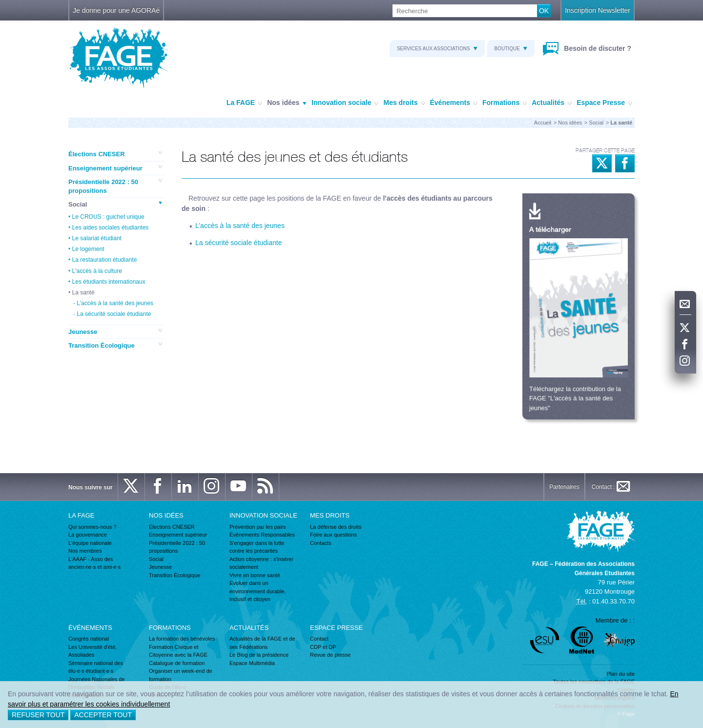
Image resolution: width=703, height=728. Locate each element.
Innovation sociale (345, 103)
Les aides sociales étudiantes (111, 228)
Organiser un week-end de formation (181, 675)
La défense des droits (336, 527)
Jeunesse (115, 332)
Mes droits (404, 103)
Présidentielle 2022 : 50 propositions (115, 186)
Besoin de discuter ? (597, 48)
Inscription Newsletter (598, 10)
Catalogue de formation (177, 663)
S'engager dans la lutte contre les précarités (257, 547)
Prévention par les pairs (258, 527)
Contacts (320, 543)
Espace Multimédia (252, 663)
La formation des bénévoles (182, 639)
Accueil (543, 123)
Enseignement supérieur (115, 168)
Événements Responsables (262, 535)
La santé (83, 292)
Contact (319, 639)
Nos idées (287, 103)
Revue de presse (330, 655)
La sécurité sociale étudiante (114, 314)
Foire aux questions (333, 535)
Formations (505, 103)
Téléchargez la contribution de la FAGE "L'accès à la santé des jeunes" (575, 398)
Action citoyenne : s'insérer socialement (261, 563)
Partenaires (564, 487)
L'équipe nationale (90, 543)
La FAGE (244, 103)
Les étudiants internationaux (109, 282)
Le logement (88, 249)
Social (596, 123)
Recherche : (0, 5)
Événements (454, 103)
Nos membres (85, 551)
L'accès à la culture (97, 271)
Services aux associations (437, 49)
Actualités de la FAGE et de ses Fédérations (262, 643)
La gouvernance (88, 535)
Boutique (511, 49)
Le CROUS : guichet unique (108, 217)
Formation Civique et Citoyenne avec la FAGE (178, 651)
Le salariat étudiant (97, 238)
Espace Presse (604, 103)
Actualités (552, 103)
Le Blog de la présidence (259, 655)
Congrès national (89, 639)
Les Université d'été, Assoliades (93, 651)
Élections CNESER (115, 154)
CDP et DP (323, 647)
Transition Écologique (115, 345)
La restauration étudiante (105, 260)
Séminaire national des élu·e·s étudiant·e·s (96, 667)
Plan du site (621, 674)
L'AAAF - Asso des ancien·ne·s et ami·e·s (94, 563)
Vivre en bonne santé (255, 575)
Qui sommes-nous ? (92, 527)
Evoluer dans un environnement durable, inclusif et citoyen (258, 591)
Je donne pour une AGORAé (116, 10)
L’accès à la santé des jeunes (115, 303)
